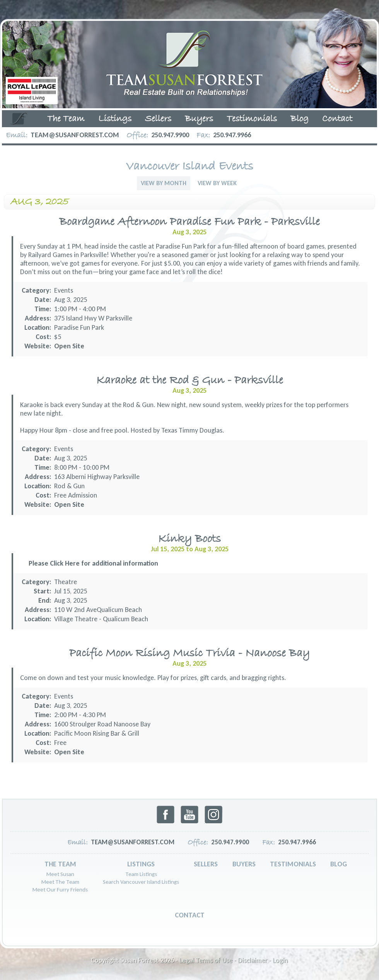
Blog (300, 119)
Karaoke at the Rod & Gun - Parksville (190, 381)
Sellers (158, 119)
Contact (337, 119)
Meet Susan (60, 874)
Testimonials (252, 119)
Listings (115, 119)
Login (280, 960)
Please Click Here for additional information (93, 563)
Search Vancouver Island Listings (141, 882)
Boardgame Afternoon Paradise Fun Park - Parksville (189, 222)
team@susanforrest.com (75, 135)
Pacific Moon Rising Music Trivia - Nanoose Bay (189, 654)
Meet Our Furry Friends (60, 890)
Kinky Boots (189, 539)
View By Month (164, 183)
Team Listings (141, 874)
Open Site (69, 346)
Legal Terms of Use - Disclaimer (223, 960)
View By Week (217, 183)
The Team (66, 119)
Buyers (199, 119)
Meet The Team (60, 882)
